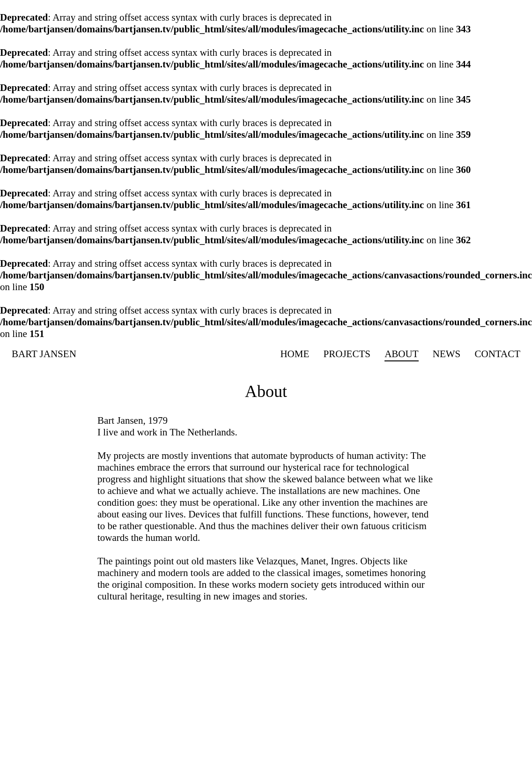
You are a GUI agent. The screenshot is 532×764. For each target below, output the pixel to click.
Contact (498, 354)
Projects (347, 354)
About (401, 354)
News (447, 354)
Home (295, 354)
